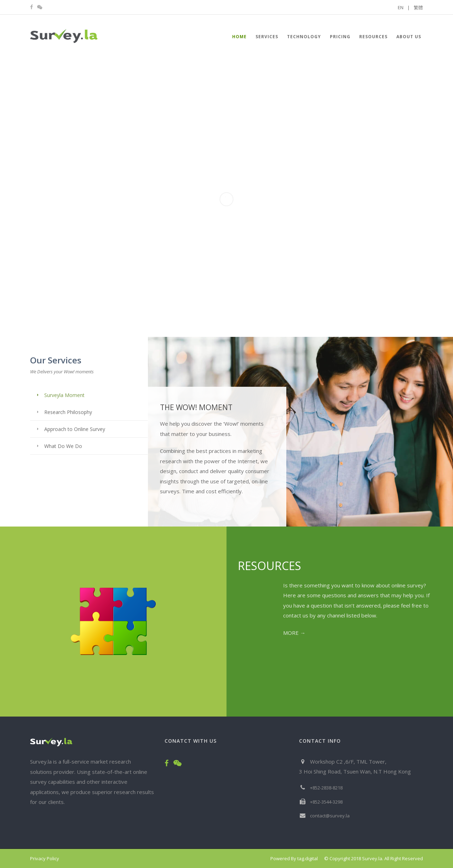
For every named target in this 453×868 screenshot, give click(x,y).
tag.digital (308, 858)
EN (404, 7)
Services (267, 37)
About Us (409, 37)
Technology (304, 37)
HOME (239, 37)
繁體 (418, 7)
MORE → (294, 633)
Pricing (340, 37)
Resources (373, 37)
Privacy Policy (45, 858)
